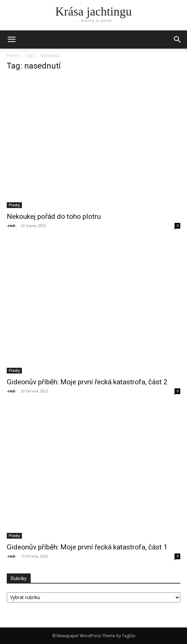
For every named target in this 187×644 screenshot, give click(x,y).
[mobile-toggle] (11, 40)
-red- (11, 225)
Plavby (14, 205)
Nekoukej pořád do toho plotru (54, 216)
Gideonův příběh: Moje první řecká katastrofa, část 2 (87, 382)
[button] (178, 40)
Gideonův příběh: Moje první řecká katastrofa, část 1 (87, 547)
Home (13, 56)
